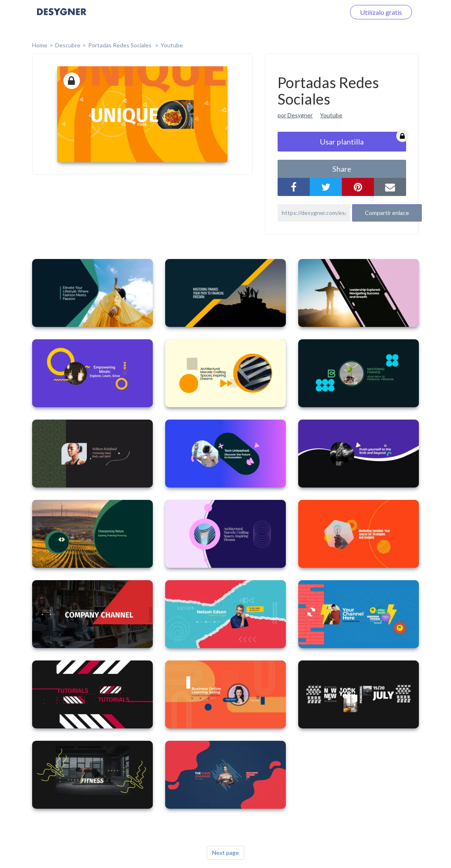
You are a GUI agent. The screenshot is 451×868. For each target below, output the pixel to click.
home (40, 45)
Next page (225, 853)
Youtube (172, 45)
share (342, 169)
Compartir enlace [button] (387, 213)
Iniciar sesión (317, 12)
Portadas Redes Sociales (120, 45)
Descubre (68, 45)
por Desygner (295, 115)
